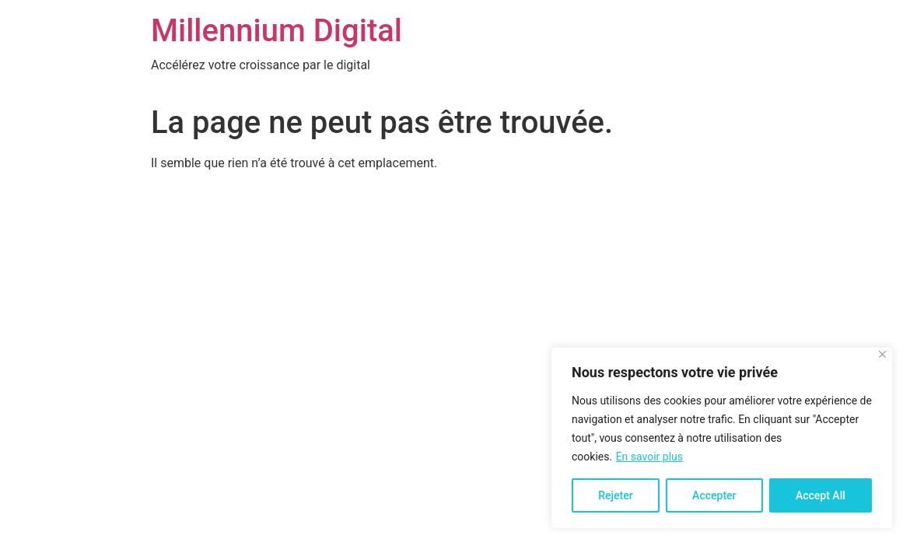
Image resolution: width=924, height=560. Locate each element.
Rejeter (615, 495)
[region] (722, 438)
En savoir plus (649, 457)
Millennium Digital (276, 31)
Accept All (821, 495)
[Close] (882, 354)
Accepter (714, 495)
